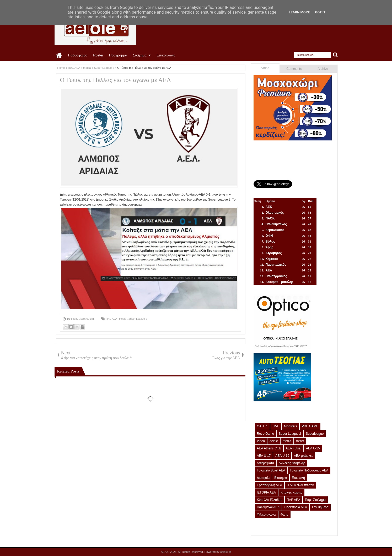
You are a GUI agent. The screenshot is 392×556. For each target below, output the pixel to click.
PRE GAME (310, 426)
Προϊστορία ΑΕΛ (296, 507)
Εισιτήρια (281, 478)
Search (335, 55)
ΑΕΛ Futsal (294, 448)
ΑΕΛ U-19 (282, 456)
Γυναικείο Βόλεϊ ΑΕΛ (271, 470)
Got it (320, 12)
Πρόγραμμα (118, 55)
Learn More (299, 12)
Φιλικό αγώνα (266, 515)
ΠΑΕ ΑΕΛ (112, 319)
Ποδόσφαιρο (78, 55)
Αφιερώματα (265, 463)
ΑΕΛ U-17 (264, 456)
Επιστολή (298, 478)
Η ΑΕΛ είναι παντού (300, 485)
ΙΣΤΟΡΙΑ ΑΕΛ (267, 492)
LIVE (276, 426)
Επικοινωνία (166, 55)
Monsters (290, 426)
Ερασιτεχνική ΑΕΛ (270, 485)
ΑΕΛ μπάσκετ (303, 456)
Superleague (315, 434)
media (123, 319)
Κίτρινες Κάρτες (291, 492)
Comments (294, 69)
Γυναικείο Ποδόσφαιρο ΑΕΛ (309, 470)
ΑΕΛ (164, 552)
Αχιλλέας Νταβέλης (292, 463)
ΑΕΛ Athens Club (269, 448)
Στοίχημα (140, 55)
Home (59, 55)
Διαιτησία (263, 478)
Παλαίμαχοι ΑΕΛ (268, 507)
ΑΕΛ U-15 (313, 448)
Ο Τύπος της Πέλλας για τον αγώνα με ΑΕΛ (116, 80)
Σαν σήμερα (320, 507)
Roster (98, 55)
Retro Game (265, 434)
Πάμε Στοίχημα (315, 500)
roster (300, 441)
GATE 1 (262, 426)
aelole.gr (226, 552)
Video (265, 68)
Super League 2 (138, 319)
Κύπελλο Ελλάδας (270, 500)
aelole (274, 441)
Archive (323, 69)
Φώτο (284, 515)
